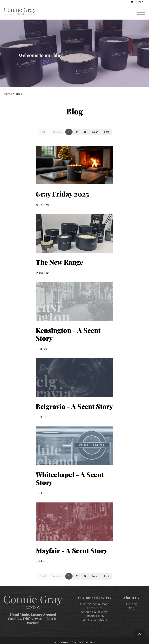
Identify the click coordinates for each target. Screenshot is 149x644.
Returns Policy (94, 616)
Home (8, 94)
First (42, 132)
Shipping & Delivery (94, 612)
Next (95, 132)
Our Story (131, 604)
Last (107, 132)
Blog (131, 608)
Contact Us (94, 608)
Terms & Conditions (94, 620)
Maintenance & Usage (95, 604)
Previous (57, 132)
